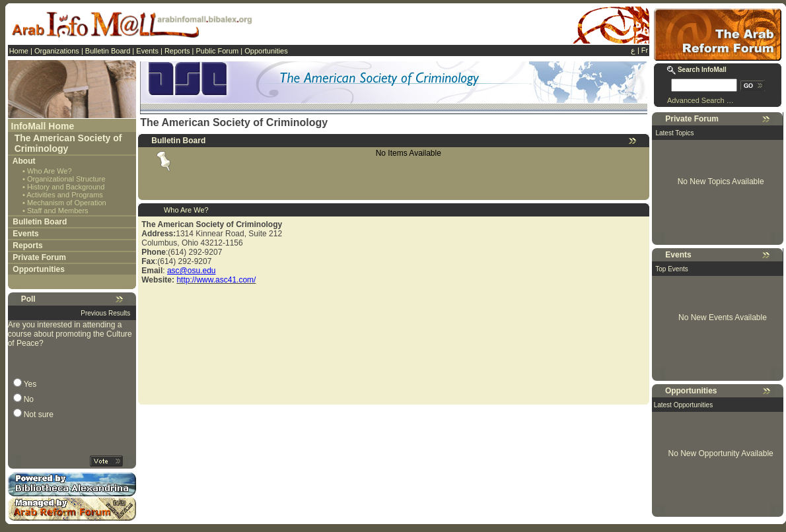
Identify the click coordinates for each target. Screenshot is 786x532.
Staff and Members (58, 211)
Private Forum (39, 257)
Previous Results (105, 313)
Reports (177, 51)
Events (147, 51)
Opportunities (266, 51)
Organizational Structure (66, 179)
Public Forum (217, 51)
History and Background (66, 187)
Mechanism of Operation (67, 203)
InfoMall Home (43, 126)
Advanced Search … (700, 100)
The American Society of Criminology (68, 143)
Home (19, 51)
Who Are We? (50, 171)
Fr (645, 50)
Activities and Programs (65, 195)
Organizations (57, 51)
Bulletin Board (108, 51)
